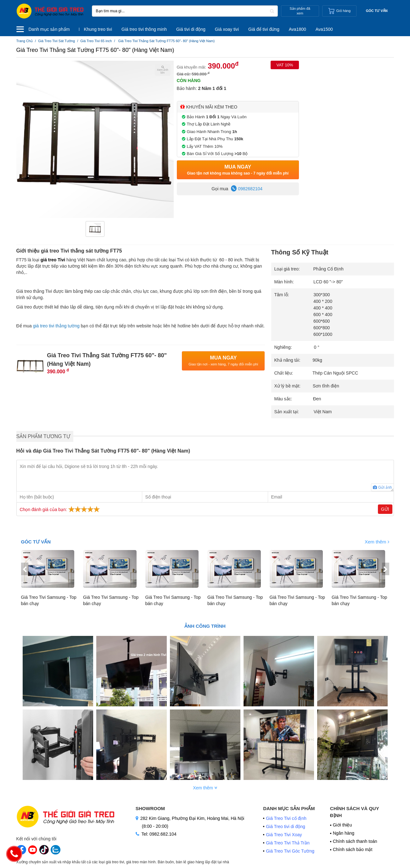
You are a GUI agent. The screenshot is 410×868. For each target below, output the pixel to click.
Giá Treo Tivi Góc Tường (290, 851)
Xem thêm (377, 542)
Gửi (385, 509)
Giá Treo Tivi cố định (287, 818)
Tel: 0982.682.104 (159, 834)
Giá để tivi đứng (264, 29)
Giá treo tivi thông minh (144, 29)
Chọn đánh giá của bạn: (61, 509)
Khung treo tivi (98, 29)
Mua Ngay (238, 170)
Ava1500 (324, 29)
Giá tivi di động (191, 29)
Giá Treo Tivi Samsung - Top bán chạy (49, 600)
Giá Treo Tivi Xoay (284, 835)
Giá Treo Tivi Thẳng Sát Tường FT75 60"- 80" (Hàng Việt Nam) (95, 50)
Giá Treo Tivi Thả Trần (288, 843)
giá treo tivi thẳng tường (56, 326)
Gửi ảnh (382, 487)
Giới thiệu (343, 825)
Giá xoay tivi (227, 29)
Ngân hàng (344, 833)
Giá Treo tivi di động (286, 826)
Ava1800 (298, 29)
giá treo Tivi (53, 260)
